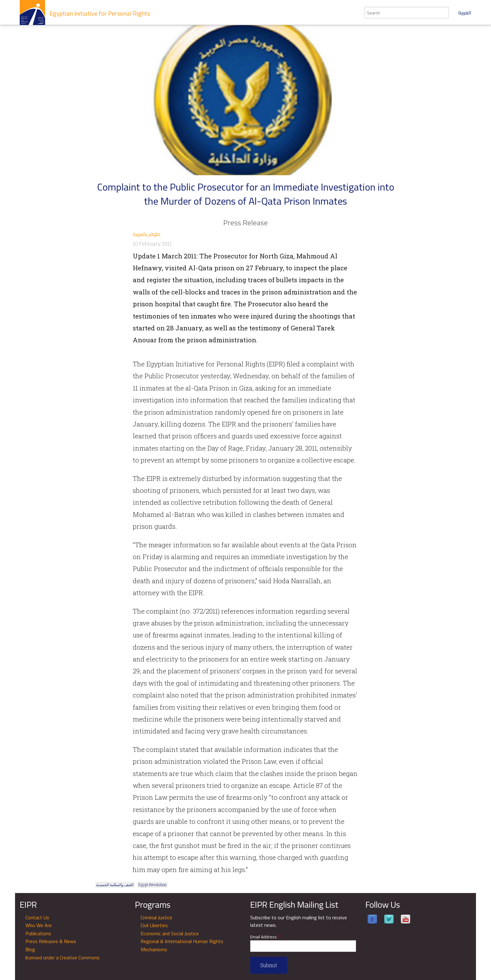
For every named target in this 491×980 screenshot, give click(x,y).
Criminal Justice (156, 917)
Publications (38, 933)
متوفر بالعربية (147, 234)
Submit (269, 965)
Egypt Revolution (152, 885)
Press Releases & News (51, 941)
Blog (30, 949)
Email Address (265, 937)
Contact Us (37, 917)
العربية (465, 13)
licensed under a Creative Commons (62, 957)
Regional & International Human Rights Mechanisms (182, 945)
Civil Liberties (154, 925)
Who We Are (39, 925)
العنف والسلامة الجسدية (115, 885)
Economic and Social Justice (170, 933)
